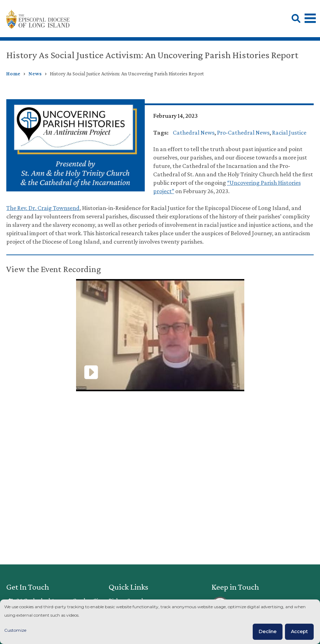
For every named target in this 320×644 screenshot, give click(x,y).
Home (13, 74)
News (35, 74)
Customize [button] (15, 630)
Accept (299, 631)
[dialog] (160, 622)
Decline (268, 631)
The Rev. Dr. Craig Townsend (43, 208)
